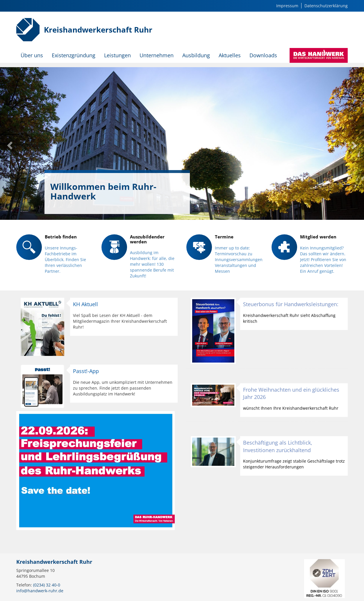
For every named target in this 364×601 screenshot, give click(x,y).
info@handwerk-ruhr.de (40, 591)
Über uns (32, 55)
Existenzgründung (74, 55)
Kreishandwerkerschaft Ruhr (98, 30)
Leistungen (117, 55)
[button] (9, 143)
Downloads (263, 55)
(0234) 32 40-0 (47, 585)
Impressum (287, 6)
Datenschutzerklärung (326, 6)
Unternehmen (157, 55)
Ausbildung (196, 55)
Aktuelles (230, 55)
